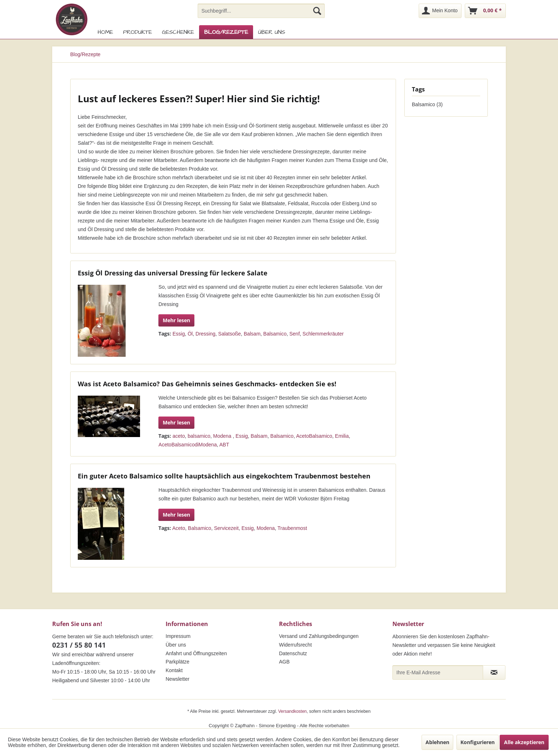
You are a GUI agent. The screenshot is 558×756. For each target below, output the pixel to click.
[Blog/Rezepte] (226, 32)
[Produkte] (138, 32)
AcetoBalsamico (314, 436)
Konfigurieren (478, 742)
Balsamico (275, 334)
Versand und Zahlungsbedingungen (319, 636)
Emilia (342, 436)
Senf (295, 334)
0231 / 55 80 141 (79, 645)
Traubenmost (292, 528)
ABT (224, 445)
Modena (223, 436)
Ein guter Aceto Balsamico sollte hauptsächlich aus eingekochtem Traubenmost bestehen (224, 476)
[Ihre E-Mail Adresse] (438, 672)
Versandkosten (292, 711)
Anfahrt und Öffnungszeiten (196, 653)
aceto (179, 436)
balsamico (199, 436)
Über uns (176, 645)
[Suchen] (317, 11)
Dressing (205, 334)
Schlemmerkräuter (323, 334)
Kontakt (174, 670)
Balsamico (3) (427, 104)
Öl (190, 334)
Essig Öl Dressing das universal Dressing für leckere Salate (173, 273)
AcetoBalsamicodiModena (188, 445)
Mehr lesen (176, 320)
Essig (179, 334)
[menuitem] (261, 11)
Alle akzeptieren (524, 742)
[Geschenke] (178, 32)
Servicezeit (226, 528)
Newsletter (177, 679)
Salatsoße (229, 334)
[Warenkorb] (485, 11)
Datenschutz (293, 653)
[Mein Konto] (440, 11)
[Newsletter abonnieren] (494, 672)
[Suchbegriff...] (261, 11)
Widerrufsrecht (295, 645)
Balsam (252, 334)
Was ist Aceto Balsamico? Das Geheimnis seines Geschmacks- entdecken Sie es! (207, 384)
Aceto (179, 528)
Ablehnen (437, 742)
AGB (284, 662)
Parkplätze (177, 662)
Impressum (178, 636)
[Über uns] (272, 32)
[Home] (105, 32)
